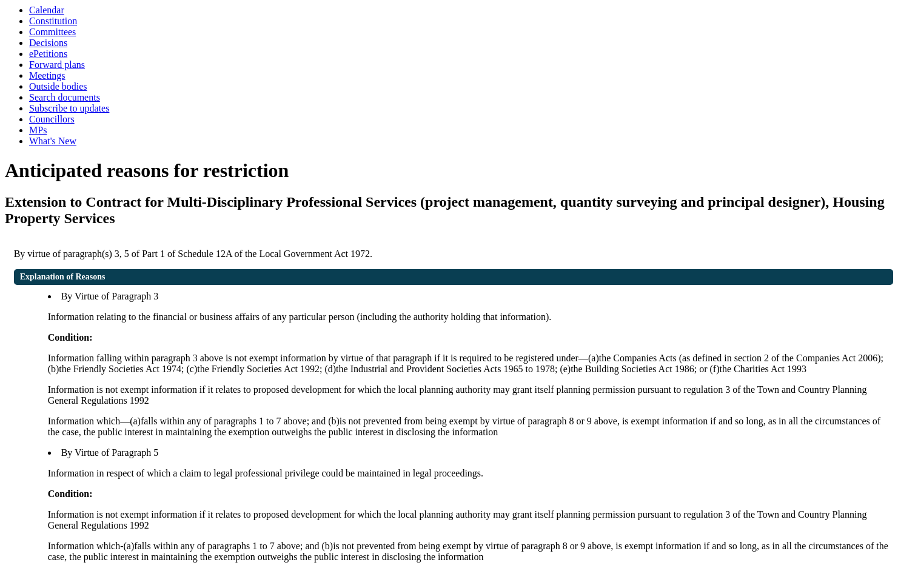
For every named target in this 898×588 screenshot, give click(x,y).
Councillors (52, 119)
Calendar (47, 10)
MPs (38, 130)
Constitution (53, 21)
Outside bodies (58, 86)
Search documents (65, 97)
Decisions (48, 43)
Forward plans (57, 65)
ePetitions (48, 54)
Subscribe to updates (69, 108)
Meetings (47, 75)
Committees (52, 32)
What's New (53, 141)
